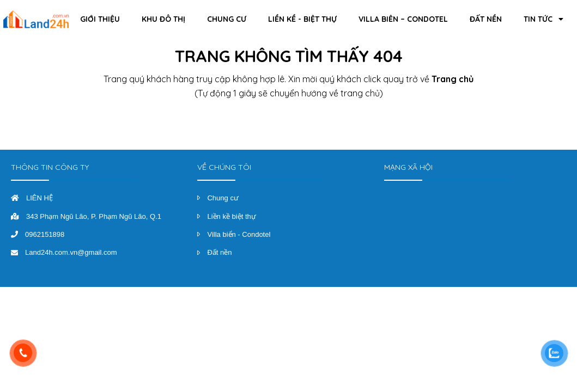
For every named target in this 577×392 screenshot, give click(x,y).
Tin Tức (543, 19)
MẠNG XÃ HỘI (408, 167)
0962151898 (45, 234)
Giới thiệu (100, 19)
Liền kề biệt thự (231, 216)
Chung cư (227, 19)
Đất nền (219, 252)
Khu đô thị (163, 19)
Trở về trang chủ (289, 123)
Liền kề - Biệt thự (302, 19)
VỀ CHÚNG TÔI (224, 167)
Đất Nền (486, 19)
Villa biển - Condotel (239, 234)
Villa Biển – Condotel (403, 19)
